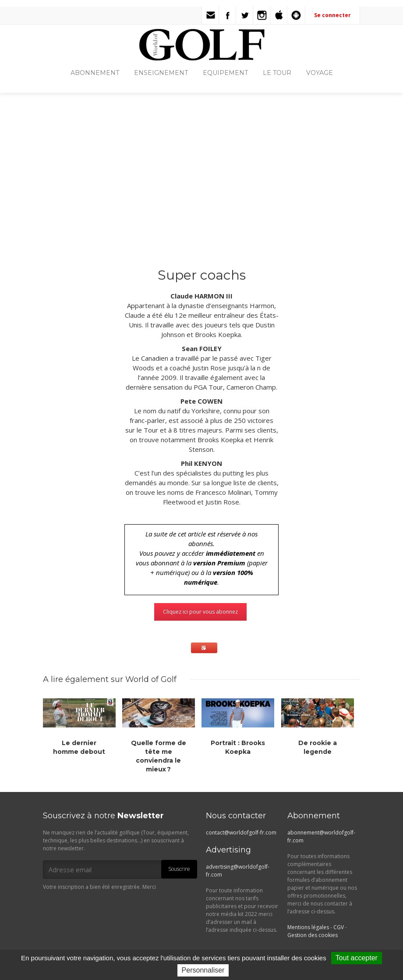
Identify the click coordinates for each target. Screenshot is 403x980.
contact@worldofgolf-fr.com (241, 833)
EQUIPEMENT (225, 73)
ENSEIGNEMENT (161, 73)
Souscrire (179, 869)
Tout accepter (357, 958)
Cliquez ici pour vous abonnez (200, 612)
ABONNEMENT (95, 73)
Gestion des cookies (313, 935)
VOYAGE (320, 73)
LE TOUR (277, 73)
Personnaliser (203, 970)
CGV (339, 927)
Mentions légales (308, 927)
